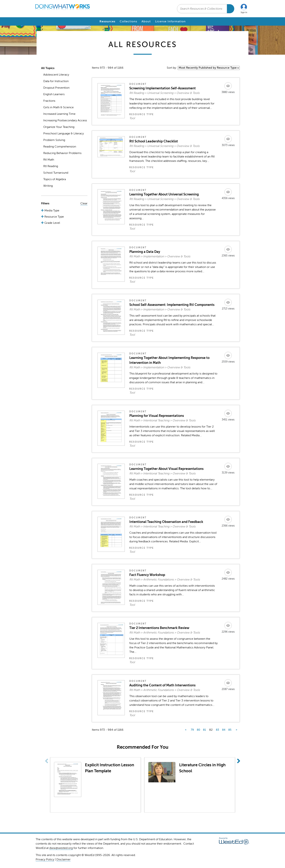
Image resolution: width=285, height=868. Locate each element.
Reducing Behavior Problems (62, 153)
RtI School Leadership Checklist (154, 141)
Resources (107, 21)
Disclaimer (63, 859)
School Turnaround (56, 173)
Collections (128, 21)
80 (198, 730)
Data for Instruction (56, 81)
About (146, 21)
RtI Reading (51, 166)
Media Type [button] (51, 211)
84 (224, 730)
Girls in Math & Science (58, 107)
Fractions (49, 101)
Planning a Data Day (145, 252)
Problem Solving (54, 140)
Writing (48, 186)
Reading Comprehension (60, 147)
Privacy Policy (45, 859)
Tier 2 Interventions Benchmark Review (159, 628)
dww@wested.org (61, 848)
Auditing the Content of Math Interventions (162, 685)
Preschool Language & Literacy (64, 133)
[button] (244, 9)
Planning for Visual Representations (157, 416)
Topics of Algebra (55, 179)
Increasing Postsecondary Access (65, 120)
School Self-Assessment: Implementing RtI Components (172, 305)
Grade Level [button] (52, 223)
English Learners (54, 94)
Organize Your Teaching (59, 127)
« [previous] (186, 730)
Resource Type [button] (54, 217)
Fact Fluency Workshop (147, 575)
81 (204, 730)
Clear (84, 203)
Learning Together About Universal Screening (164, 194)
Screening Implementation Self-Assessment (163, 88)
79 (192, 730)
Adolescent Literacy (56, 75)
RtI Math (49, 160)
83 (218, 730)
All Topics (48, 68)
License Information (170, 21)
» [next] (236, 730)
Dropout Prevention (56, 88)
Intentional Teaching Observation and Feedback (166, 522)
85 (230, 730)
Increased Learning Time (59, 114)
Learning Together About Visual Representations (166, 469)
